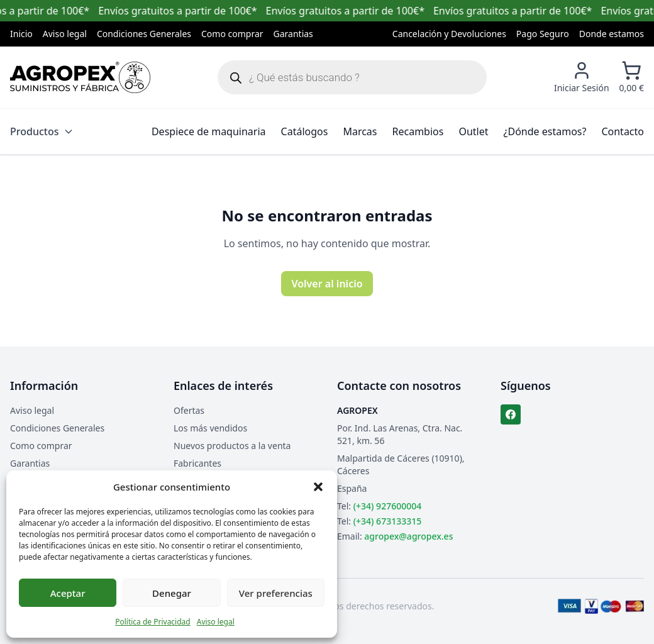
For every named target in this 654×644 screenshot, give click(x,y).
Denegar (172, 593)
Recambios (418, 131)
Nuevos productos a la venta (232, 446)
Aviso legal (216, 622)
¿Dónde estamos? (545, 131)
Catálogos (305, 131)
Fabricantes (197, 463)
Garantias (293, 34)
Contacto (623, 131)
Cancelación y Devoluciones (449, 34)
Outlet (473, 131)
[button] (318, 487)
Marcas (360, 131)
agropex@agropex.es (408, 536)
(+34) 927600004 (387, 506)
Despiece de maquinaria (209, 131)
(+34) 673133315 (387, 521)
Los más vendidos (210, 428)
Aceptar (68, 593)
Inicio (21, 34)
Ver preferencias (276, 593)
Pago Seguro (543, 34)
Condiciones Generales (144, 34)
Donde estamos (612, 34)
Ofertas (189, 410)
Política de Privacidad (153, 622)
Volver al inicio (327, 284)
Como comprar (232, 34)
